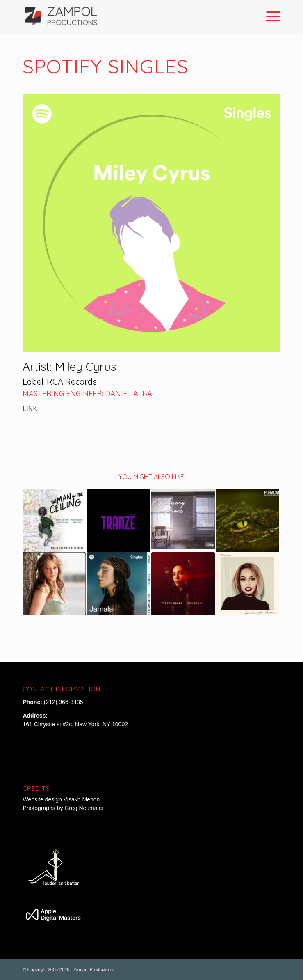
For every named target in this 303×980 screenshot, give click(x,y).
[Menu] (269, 16)
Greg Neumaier (84, 808)
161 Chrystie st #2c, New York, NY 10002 (75, 724)
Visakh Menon (82, 799)
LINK (30, 409)
